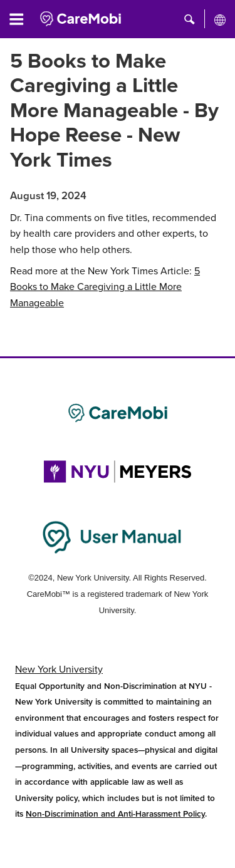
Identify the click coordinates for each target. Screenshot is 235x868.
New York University (59, 669)
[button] (190, 19)
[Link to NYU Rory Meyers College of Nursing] (118, 472)
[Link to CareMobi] (118, 413)
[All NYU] (220, 19)
